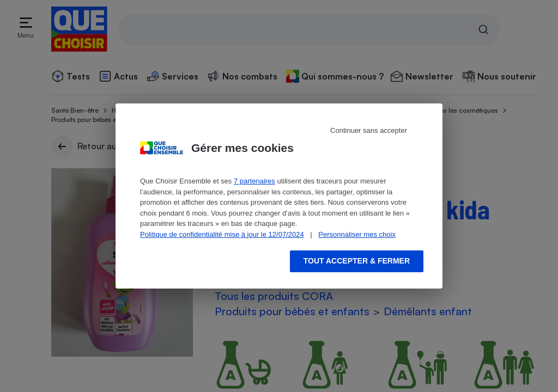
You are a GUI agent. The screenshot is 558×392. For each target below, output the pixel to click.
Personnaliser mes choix (357, 234)
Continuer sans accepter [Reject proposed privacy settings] (369, 130)
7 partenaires (254, 181)
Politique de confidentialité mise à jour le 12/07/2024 (222, 234)
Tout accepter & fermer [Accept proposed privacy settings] (357, 261)
